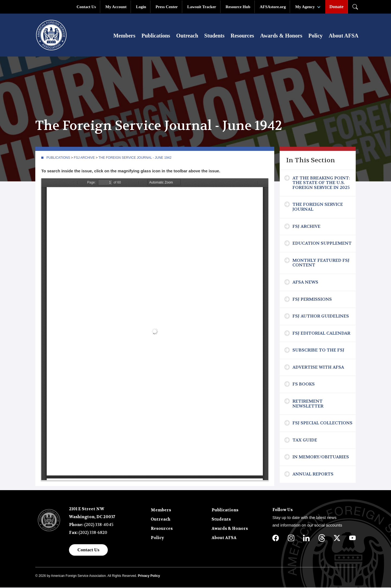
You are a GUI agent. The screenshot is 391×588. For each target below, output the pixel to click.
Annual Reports (313, 475)
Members (124, 36)
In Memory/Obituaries (321, 457)
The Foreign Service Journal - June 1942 (135, 158)
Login (141, 7)
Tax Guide (305, 441)
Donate (336, 7)
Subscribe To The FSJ (318, 351)
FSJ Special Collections (322, 423)
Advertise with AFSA (318, 368)
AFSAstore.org (273, 7)
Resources (242, 36)
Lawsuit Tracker (202, 7)
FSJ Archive (84, 158)
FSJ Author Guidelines (321, 317)
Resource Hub (238, 7)
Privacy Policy (149, 576)
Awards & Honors (281, 36)
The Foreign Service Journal (318, 207)
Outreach (187, 36)
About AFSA (344, 36)
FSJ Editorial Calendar (321, 334)
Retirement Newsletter (308, 404)
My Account (116, 7)
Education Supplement (322, 244)
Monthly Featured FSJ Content (321, 263)
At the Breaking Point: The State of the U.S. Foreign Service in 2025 (321, 183)
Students (214, 36)
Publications (156, 36)
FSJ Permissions (312, 300)
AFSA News (305, 283)
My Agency (305, 7)
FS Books (304, 385)
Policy (316, 36)
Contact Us (86, 7)
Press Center (167, 7)
